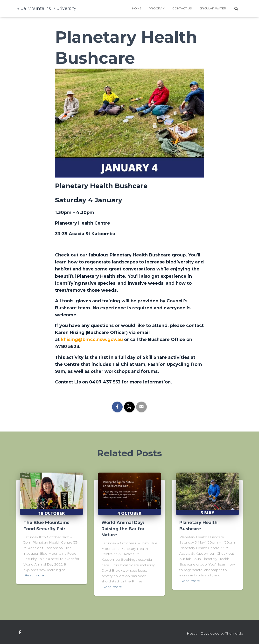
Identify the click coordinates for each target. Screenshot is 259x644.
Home (137, 8)
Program (157, 8)
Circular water (213, 8)
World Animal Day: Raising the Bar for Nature (123, 529)
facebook (20, 633)
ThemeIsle (234, 633)
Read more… (35, 575)
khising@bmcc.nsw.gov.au (92, 340)
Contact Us (182, 8)
